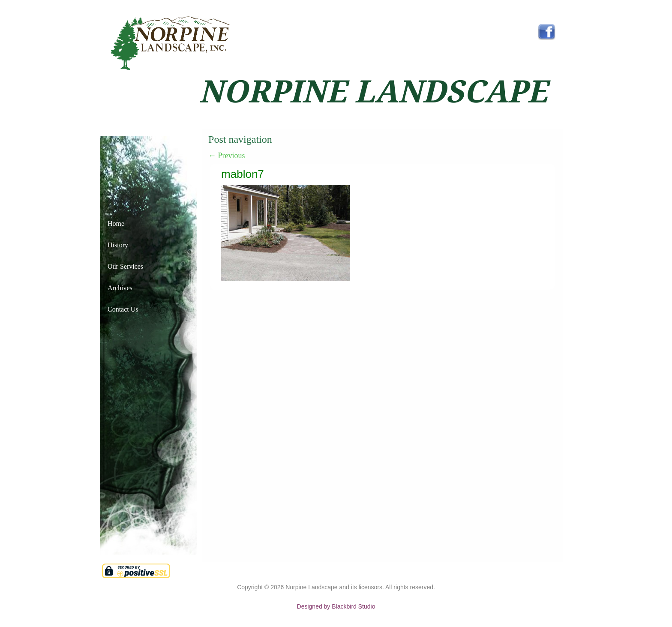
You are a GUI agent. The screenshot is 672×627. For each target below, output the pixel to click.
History (118, 245)
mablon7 (243, 174)
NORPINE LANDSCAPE (373, 92)
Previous (227, 156)
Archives (120, 288)
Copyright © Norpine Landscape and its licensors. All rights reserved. (336, 587)
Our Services (125, 266)
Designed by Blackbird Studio (336, 606)
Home (116, 223)
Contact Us (123, 309)
